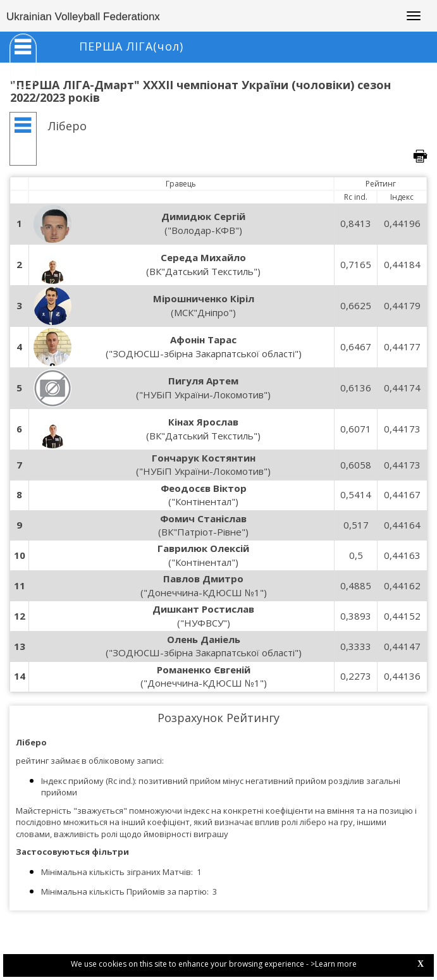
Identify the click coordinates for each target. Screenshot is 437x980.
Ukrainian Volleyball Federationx (83, 17)
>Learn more (334, 964)
